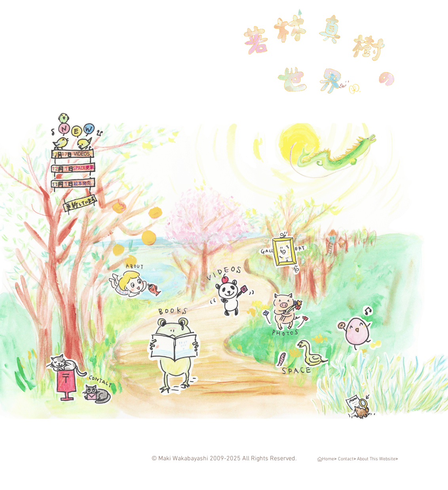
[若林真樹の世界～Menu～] (373, 388)
